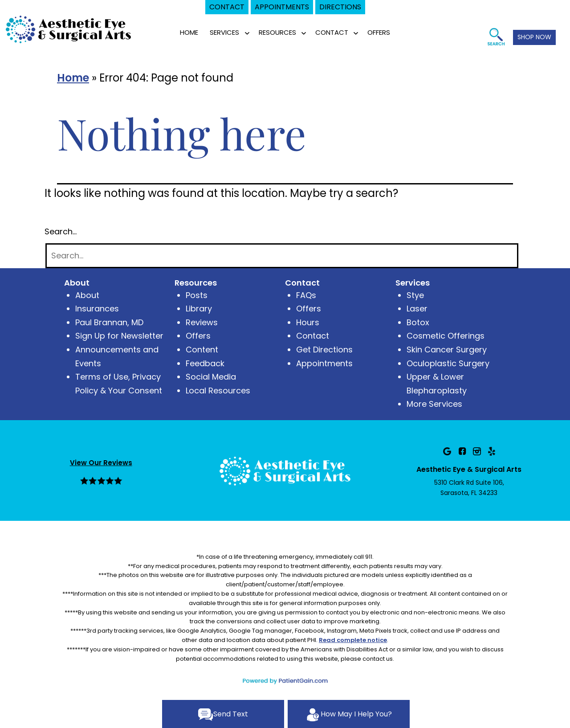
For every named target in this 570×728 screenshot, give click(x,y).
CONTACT (332, 32)
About (87, 295)
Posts (197, 295)
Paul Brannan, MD (109, 322)
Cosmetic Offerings (446, 336)
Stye (415, 295)
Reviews (202, 322)
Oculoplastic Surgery (448, 363)
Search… (61, 231)
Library (199, 309)
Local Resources (218, 391)
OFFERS (379, 32)
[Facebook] (462, 451)
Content (202, 350)
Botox (418, 322)
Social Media (211, 377)
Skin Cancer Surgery (447, 350)
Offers (198, 336)
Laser (417, 309)
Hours (308, 322)
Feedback (205, 363)
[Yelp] (492, 451)
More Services (434, 404)
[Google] (447, 451)
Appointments (324, 363)
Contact (313, 336)
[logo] (69, 29)
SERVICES (224, 32)
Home (189, 32)
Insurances (97, 309)
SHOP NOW (534, 37)
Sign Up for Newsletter (119, 336)
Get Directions (324, 350)
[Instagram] (477, 451)
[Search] (282, 256)
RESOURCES (277, 32)
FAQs (306, 295)
